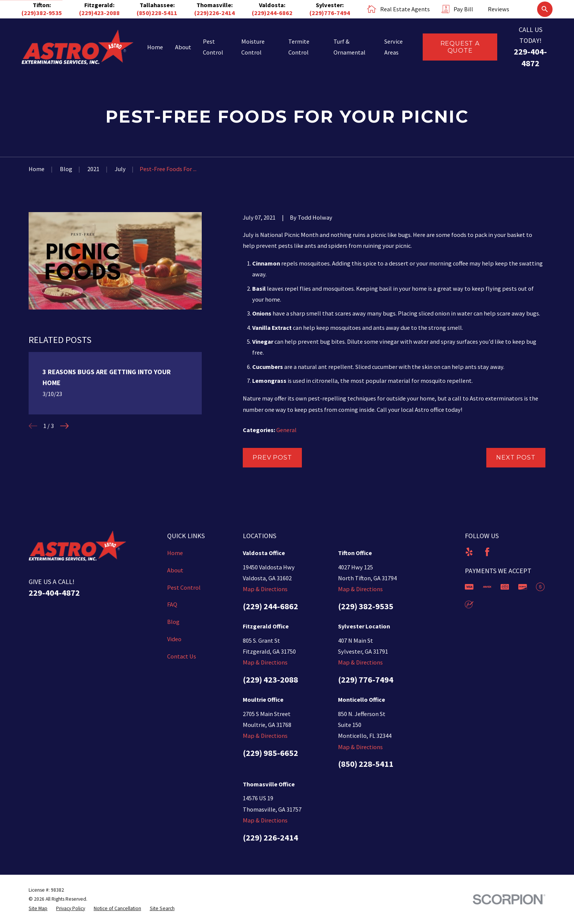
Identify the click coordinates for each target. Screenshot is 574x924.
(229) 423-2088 (270, 680)
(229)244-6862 (272, 13)
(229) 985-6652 (270, 753)
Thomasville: (215, 5)
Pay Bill (463, 9)
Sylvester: (330, 5)
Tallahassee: (157, 5)
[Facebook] (487, 552)
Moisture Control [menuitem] (253, 47)
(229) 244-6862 (270, 606)
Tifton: (42, 5)
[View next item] (65, 426)
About (175, 570)
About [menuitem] (183, 47)
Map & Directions (265, 589)
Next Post (516, 457)
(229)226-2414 (215, 13)
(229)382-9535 (42, 13)
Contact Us (182, 656)
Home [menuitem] (155, 47)
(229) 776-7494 (366, 680)
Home (175, 553)
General (286, 430)
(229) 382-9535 (366, 606)
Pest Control (184, 587)
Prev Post (272, 457)
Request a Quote (460, 47)
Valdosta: (272, 5)
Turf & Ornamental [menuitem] (349, 47)
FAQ (172, 604)
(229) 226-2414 (270, 838)
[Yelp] (469, 552)
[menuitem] (38, 909)
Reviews (499, 9)
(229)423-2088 (99, 13)
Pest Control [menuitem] (213, 47)
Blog (173, 622)
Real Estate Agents (405, 9)
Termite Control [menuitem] (299, 47)
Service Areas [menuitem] (394, 47)
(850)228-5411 (157, 13)
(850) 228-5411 (366, 764)
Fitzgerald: (99, 5)
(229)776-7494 (330, 13)
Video (174, 639)
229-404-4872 (54, 593)
